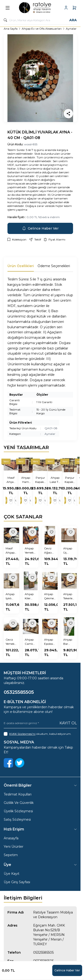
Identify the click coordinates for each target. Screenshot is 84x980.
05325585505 (43, 952)
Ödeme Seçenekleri (54, 266)
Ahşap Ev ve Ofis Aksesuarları (42, 29)
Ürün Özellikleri (21, 266)
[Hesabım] (66, 8)
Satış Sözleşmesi (17, 820)
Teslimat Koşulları (18, 794)
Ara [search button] (73, 20)
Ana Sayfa (11, 29)
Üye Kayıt (12, 874)
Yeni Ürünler (14, 847)
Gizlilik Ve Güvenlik (19, 803)
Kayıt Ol (68, 723)
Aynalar (71, 29)
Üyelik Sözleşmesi (18, 811)
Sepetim (11, 855)
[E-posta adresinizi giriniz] (40, 723)
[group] (40, 78)
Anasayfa (11, 838)
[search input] (40, 20)
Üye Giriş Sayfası (17, 882)
